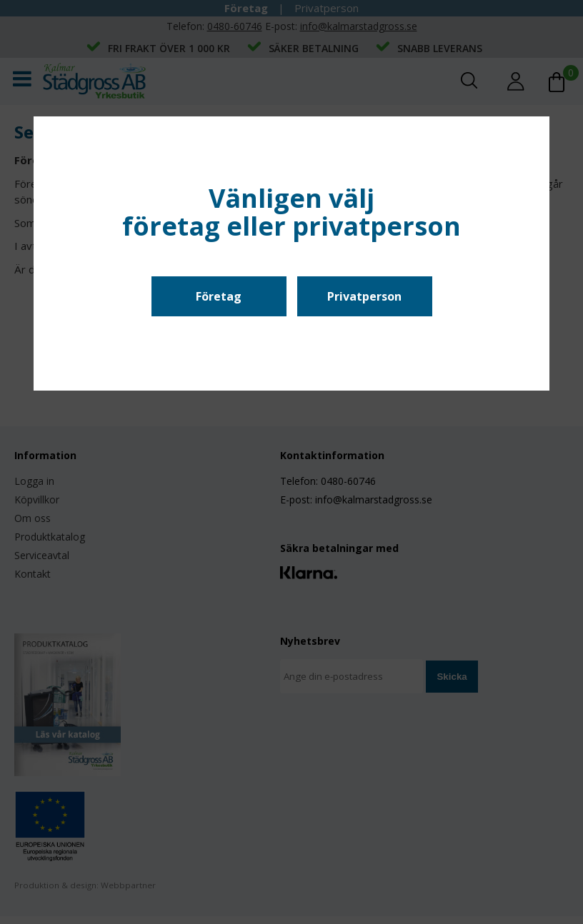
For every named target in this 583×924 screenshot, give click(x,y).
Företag (219, 296)
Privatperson (364, 296)
